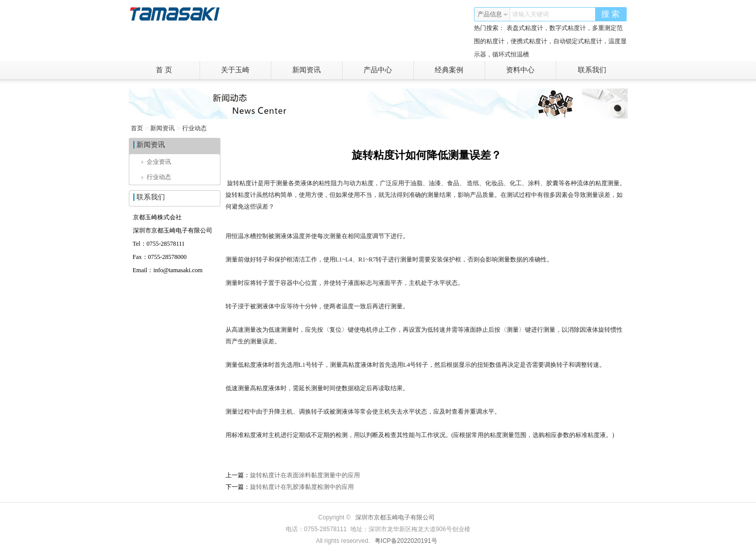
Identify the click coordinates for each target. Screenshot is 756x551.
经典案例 (460, 70)
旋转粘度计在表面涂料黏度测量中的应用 (305, 475)
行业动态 (194, 128)
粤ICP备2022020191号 (406, 541)
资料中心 (531, 70)
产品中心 (389, 70)
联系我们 (592, 70)
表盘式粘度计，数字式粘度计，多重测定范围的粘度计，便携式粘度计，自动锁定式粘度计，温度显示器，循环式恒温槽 (550, 41)
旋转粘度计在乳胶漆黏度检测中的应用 (302, 487)
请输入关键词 (530, 14)
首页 (137, 128)
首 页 (178, 70)
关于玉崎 (246, 70)
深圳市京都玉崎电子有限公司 (395, 517)
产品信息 (493, 14)
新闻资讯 (317, 70)
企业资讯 (156, 162)
